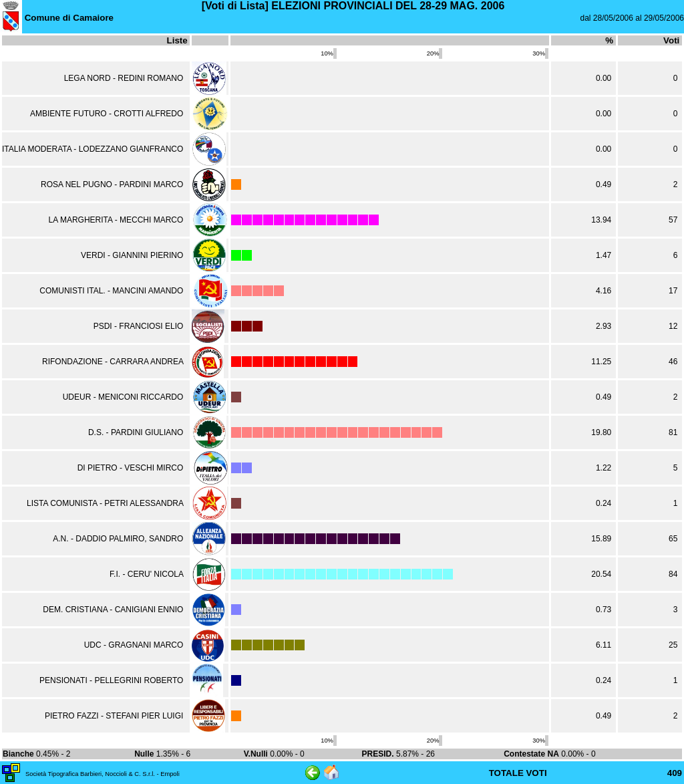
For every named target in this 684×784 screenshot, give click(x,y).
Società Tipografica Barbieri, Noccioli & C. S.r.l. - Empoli (103, 774)
